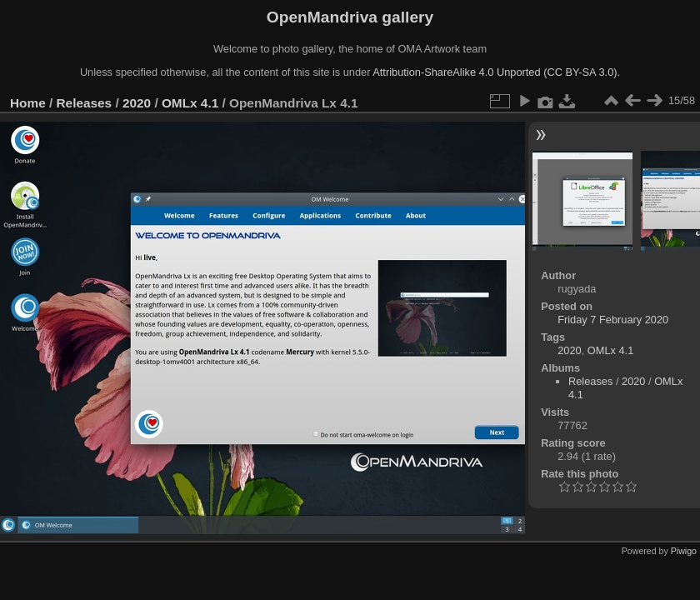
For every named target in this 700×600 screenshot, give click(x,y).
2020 (137, 103)
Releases (85, 103)
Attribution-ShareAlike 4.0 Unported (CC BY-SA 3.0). (496, 72)
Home (28, 103)
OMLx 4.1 (190, 103)
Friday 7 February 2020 (613, 320)
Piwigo (684, 551)
